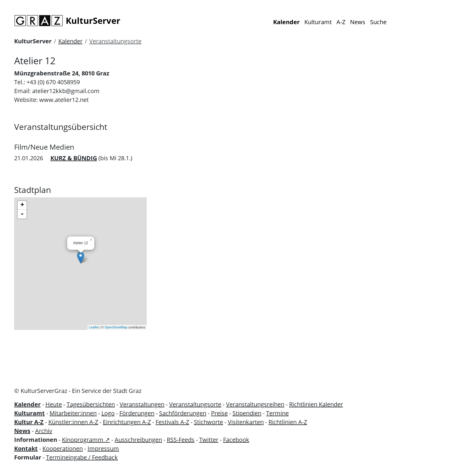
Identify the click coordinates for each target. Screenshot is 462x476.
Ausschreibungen (138, 440)
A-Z (341, 22)
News (358, 22)
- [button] (22, 214)
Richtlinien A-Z (288, 422)
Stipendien (247, 413)
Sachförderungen (183, 413)
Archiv (44, 431)
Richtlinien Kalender (316, 404)
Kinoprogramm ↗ (86, 440)
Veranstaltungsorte (115, 41)
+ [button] (22, 205)
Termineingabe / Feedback (82, 457)
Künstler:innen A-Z (73, 422)
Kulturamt (318, 22)
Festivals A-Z (172, 422)
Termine (277, 413)
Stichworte (208, 422)
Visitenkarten (246, 422)
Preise (219, 413)
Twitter (209, 440)
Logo (108, 413)
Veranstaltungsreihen (255, 404)
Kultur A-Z (29, 422)
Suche (378, 22)
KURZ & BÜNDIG (74, 158)
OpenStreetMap (116, 327)
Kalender (286, 22)
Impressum (103, 448)
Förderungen (137, 413)
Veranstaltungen (142, 404)
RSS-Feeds (181, 440)
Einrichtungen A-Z (127, 422)
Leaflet (94, 327)
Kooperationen (63, 448)
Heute (54, 404)
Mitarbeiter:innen (73, 413)
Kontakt (26, 448)
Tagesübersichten (91, 404)
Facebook (236, 440)
